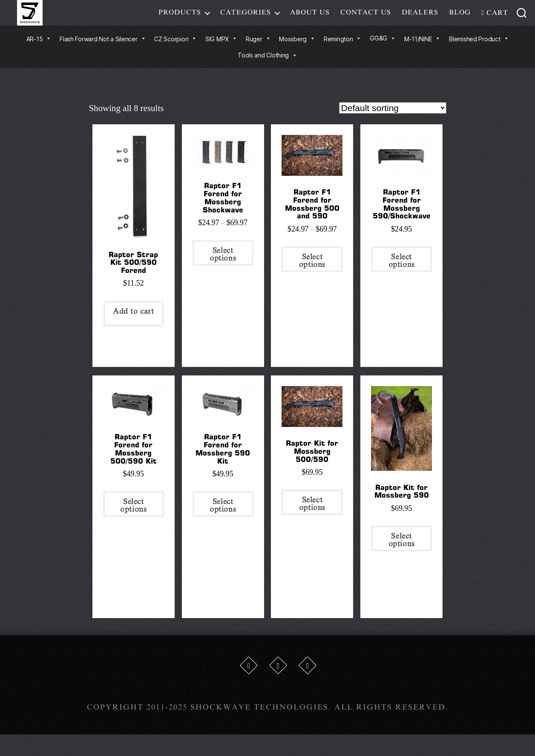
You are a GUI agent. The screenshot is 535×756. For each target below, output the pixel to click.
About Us (310, 19)
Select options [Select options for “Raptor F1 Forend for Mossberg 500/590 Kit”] (133, 518)
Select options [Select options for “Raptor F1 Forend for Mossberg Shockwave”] (223, 267)
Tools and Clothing (267, 68)
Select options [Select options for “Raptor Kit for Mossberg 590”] (402, 553)
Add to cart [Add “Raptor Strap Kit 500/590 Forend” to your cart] (134, 324)
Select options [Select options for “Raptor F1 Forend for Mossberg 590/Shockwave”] (402, 273)
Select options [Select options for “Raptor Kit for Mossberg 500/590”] (312, 517)
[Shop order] (393, 121)
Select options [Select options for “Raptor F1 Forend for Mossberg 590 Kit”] (223, 518)
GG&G (383, 51)
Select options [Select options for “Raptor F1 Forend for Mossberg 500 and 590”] (312, 273)
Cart (495, 19)
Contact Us (366, 19)
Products (180, 19)
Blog (460, 19)
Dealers (420, 19)
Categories (246, 19)
